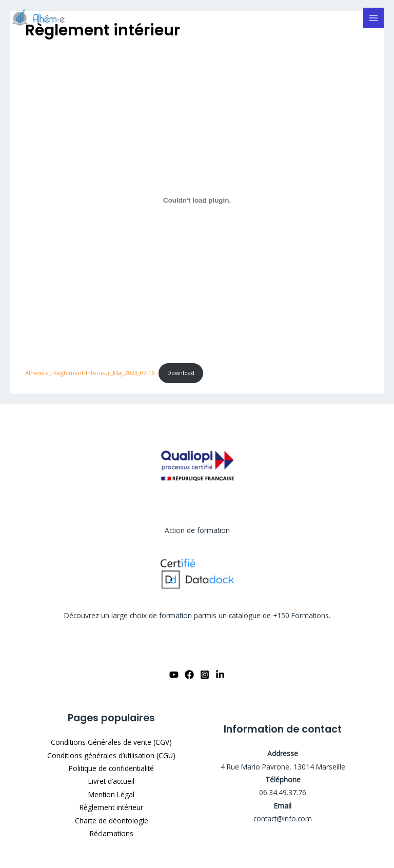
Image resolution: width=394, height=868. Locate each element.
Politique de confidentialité (111, 768)
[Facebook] (189, 675)
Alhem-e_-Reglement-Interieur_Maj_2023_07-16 (90, 373)
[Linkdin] (220, 675)
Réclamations (112, 833)
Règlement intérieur (111, 807)
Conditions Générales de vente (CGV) (111, 742)
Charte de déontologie (112, 821)
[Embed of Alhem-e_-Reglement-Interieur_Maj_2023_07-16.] (197, 201)
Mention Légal (111, 794)
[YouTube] (174, 675)
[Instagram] (205, 675)
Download (181, 373)
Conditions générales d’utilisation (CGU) (111, 755)
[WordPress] (41, 18)
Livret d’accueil (111, 781)
